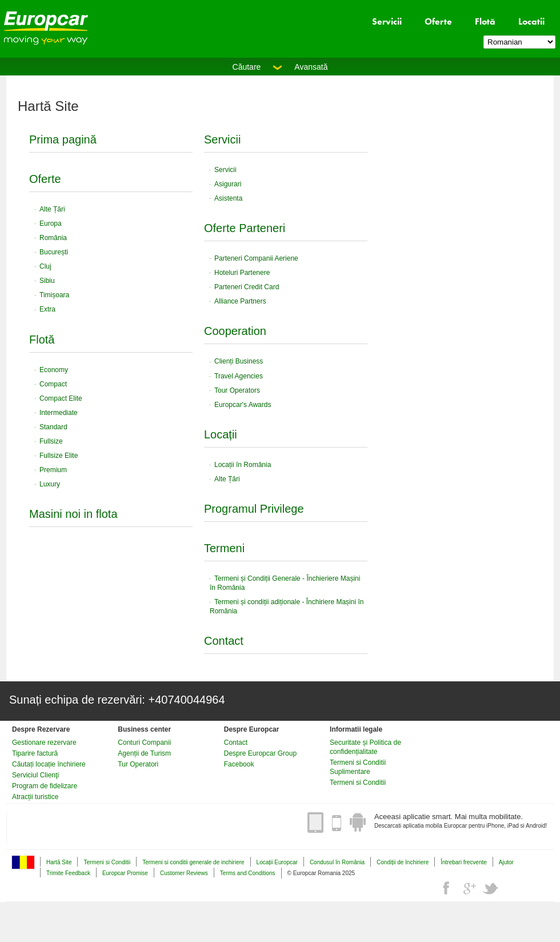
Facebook (239, 764)
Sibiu (47, 281)
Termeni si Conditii (358, 783)
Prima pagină (63, 139)
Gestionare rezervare (44, 743)
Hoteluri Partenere (242, 273)
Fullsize (51, 441)
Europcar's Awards (243, 405)
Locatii (531, 21)
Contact (224, 641)
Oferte (438, 21)
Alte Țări (52, 209)
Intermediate (59, 413)
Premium (53, 470)
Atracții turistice (35, 797)
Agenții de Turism (144, 753)
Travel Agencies (239, 376)
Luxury (50, 484)
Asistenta (228, 198)
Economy (54, 370)
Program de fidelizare (45, 786)
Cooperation (235, 331)
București (54, 252)
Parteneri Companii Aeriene (256, 258)
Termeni (224, 548)
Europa (51, 223)
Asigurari (228, 184)
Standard (53, 427)
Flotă (485, 21)
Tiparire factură (35, 753)
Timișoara (54, 295)
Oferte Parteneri (245, 228)
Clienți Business (239, 361)
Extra (47, 309)
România (53, 238)
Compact (53, 384)
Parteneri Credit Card (247, 287)
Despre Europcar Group (260, 753)
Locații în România (243, 465)
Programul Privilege (254, 509)
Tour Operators (237, 390)
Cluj (45, 266)
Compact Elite (61, 398)
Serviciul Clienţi (35, 775)
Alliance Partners (240, 301)
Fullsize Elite (59, 456)
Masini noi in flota (73, 514)
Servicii (387, 21)
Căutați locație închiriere (49, 764)
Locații (221, 434)
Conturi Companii (144, 743)
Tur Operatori (138, 764)
